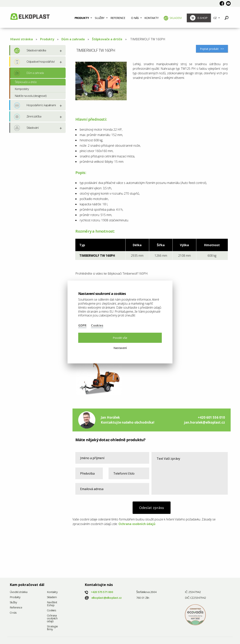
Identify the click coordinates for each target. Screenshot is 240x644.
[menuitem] (83, 17)
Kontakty (152, 18)
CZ (215, 18)
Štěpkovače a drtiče (107, 39)
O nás (135, 18)
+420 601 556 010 (211, 417)
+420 (102, 592)
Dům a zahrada (73, 39)
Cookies (52, 610)
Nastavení (120, 348)
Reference (118, 18)
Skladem (173, 18)
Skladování (26, 128)
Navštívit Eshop (52, 604)
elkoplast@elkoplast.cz (106, 598)
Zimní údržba (28, 117)
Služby (100, 18)
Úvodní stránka (19, 592)
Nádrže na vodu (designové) (31, 96)
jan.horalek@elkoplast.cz (204, 422)
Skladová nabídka (30, 51)
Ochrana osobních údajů (137, 524)
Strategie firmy (52, 628)
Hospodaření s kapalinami (35, 105)
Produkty (82, 18)
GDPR (82, 325)
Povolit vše (120, 338)
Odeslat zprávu (152, 508)
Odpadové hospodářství (34, 62)
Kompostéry (22, 89)
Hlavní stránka (22, 39)
